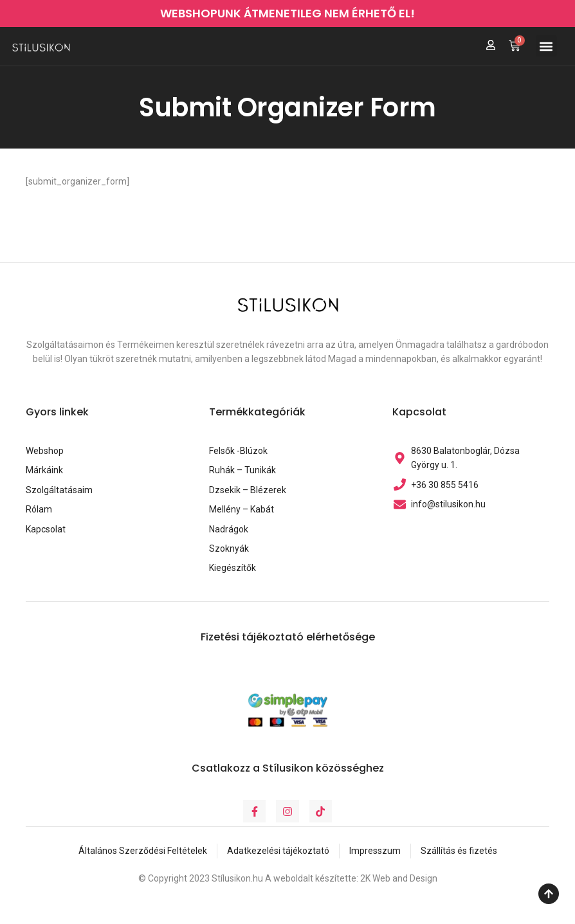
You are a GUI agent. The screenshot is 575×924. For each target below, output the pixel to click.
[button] (546, 46)
